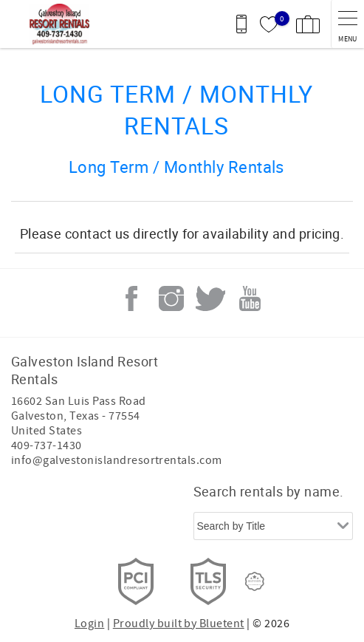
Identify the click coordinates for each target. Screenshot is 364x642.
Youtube (250, 298)
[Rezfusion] (255, 581)
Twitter (210, 298)
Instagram (171, 298)
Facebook (131, 298)
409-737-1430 (47, 445)
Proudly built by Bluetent (179, 624)
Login (89, 624)
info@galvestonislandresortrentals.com (117, 460)
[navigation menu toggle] (347, 24)
